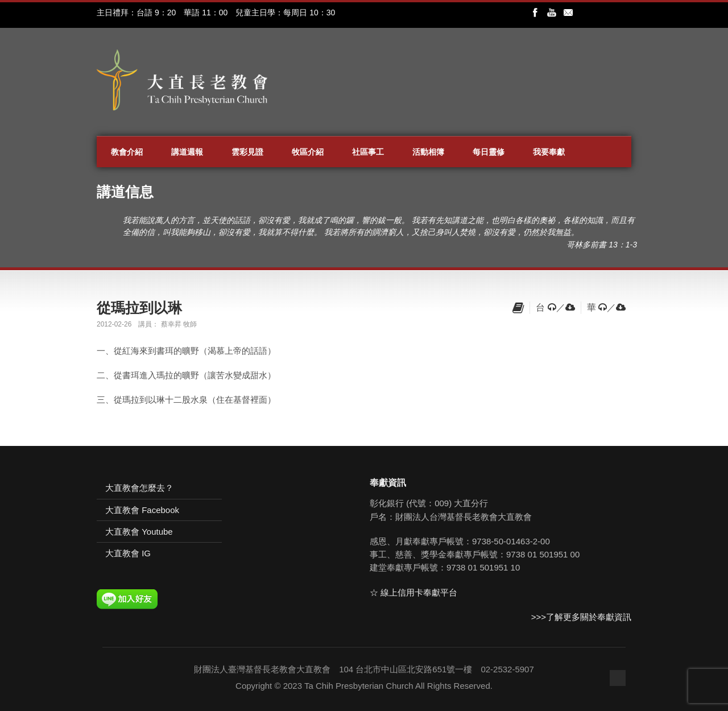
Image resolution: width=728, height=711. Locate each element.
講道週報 (187, 152)
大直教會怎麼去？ (139, 488)
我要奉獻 (549, 152)
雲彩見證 (247, 152)
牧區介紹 (308, 152)
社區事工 (368, 152)
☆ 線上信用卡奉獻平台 (413, 592)
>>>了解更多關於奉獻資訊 (581, 617)
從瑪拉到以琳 (139, 308)
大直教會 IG (128, 553)
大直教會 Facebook (142, 510)
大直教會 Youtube (139, 532)
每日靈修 (489, 152)
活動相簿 (428, 152)
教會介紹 (127, 152)
